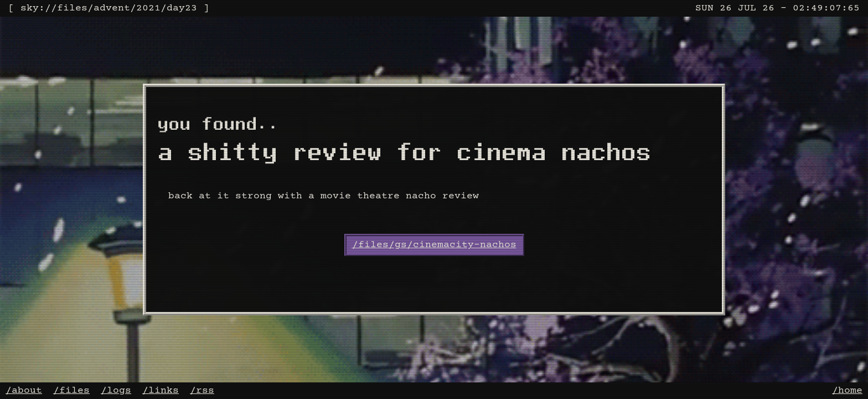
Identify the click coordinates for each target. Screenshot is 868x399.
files (72, 8)
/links (161, 391)
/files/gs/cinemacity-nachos (434, 245)
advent (112, 8)
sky (30, 8)
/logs (116, 391)
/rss (202, 391)
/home (847, 391)
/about (24, 391)
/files (71, 391)
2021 (148, 8)
